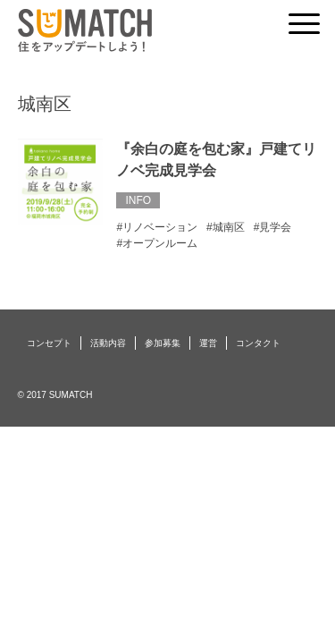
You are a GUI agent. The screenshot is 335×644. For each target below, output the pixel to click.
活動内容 (108, 343)
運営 (208, 343)
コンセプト (49, 343)
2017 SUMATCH (60, 395)
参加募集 (163, 343)
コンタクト (258, 343)
